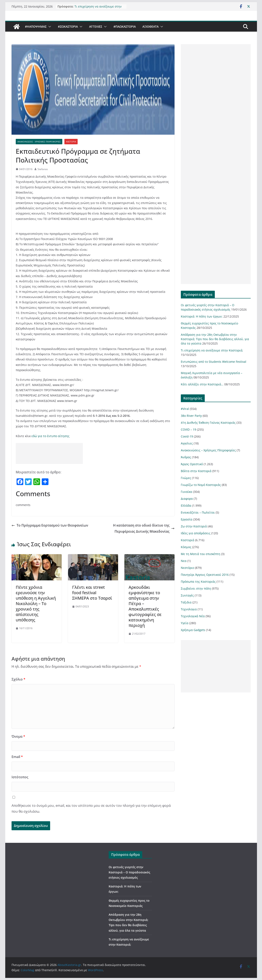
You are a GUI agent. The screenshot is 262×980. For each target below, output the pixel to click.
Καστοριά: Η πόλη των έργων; (202, 316)
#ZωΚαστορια (68, 26)
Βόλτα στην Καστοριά (196, 471)
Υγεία (185, 623)
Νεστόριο (187, 568)
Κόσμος (186, 547)
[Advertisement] (49, 453)
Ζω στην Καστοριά (194, 526)
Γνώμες (186, 478)
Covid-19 (187, 436)
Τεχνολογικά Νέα (193, 616)
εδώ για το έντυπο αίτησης (50, 436)
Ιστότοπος (20, 777)
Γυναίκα (186, 492)
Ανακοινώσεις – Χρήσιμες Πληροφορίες (208, 450)
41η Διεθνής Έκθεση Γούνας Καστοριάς (208, 423)
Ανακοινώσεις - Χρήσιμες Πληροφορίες (39, 142)
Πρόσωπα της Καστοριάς (198, 582)
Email (17, 757)
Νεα (184, 561)
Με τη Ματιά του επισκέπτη (201, 554)
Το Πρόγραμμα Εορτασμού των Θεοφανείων (50, 525)
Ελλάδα (186, 505)
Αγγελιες (96, 26)
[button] (49, 27)
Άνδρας (186, 457)
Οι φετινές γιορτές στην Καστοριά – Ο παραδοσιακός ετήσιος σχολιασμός (129, 872)
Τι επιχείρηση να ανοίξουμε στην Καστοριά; (212, 350)
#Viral (185, 409)
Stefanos (43, 169)
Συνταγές (187, 595)
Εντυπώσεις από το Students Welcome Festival (214, 362)
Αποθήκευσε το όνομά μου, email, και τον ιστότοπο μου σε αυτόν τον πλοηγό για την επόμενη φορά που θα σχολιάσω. (91, 809)
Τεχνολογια (189, 609)
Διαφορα (187, 499)
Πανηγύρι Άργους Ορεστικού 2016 (205, 575)
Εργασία (187, 519)
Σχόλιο (18, 679)
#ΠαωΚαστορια (125, 26)
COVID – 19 (188, 429)
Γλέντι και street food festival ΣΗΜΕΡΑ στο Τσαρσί (92, 593)
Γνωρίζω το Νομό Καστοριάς (201, 485)
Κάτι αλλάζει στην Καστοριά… (202, 384)
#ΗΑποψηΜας (36, 26)
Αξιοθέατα (151, 26)
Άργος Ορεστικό (192, 464)
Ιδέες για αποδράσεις (196, 533)
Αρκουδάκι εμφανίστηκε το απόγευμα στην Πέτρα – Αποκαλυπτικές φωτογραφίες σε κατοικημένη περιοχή (145, 606)
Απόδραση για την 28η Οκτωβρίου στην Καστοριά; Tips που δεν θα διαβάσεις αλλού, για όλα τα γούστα (215, 339)
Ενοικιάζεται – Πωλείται (198, 512)
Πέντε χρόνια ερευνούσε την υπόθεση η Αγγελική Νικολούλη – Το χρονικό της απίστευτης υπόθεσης (36, 604)
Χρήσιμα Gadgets (193, 630)
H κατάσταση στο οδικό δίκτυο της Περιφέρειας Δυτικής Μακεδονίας (144, 528)
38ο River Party (191, 416)
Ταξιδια (186, 602)
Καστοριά (71, 142)
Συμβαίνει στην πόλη (196, 588)
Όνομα (18, 736)
